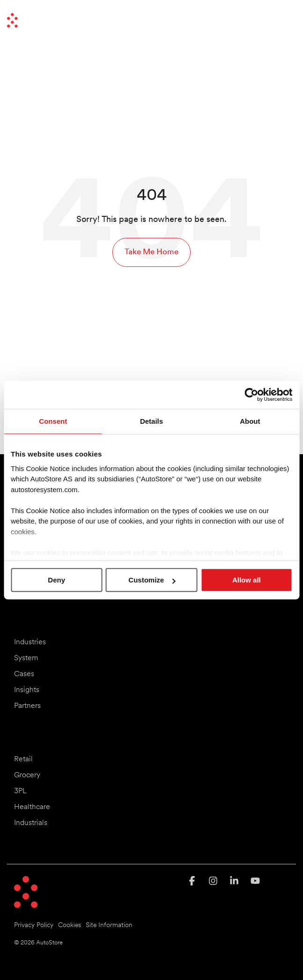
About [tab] (250, 421)
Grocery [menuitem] (27, 775)
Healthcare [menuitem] (32, 807)
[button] (288, 16)
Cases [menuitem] (24, 674)
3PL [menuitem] (20, 791)
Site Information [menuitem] (109, 925)
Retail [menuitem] (23, 759)
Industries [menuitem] (30, 642)
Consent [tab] (53, 421)
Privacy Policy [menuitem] (34, 925)
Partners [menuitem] (27, 706)
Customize (152, 580)
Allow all (247, 580)
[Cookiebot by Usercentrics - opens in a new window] (251, 395)
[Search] (263, 20)
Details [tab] (151, 421)
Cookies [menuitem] (70, 925)
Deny (56, 580)
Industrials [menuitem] (31, 823)
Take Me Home (151, 252)
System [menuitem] (26, 658)
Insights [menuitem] (27, 690)
